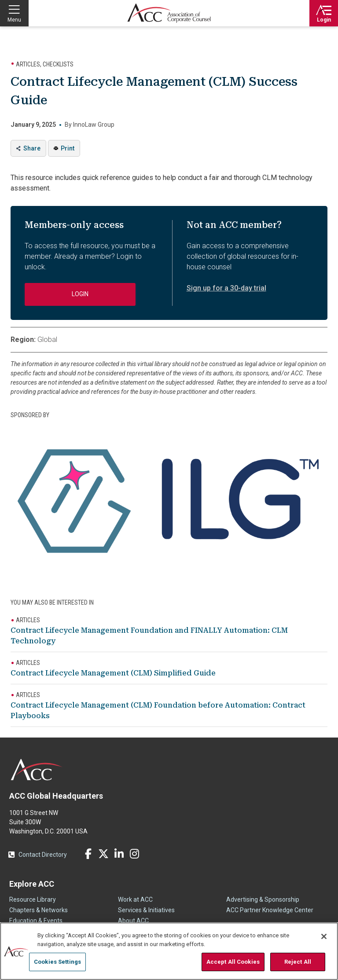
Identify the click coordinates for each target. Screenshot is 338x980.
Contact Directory (43, 855)
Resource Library (33, 899)
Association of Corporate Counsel (169, 13)
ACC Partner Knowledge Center (270, 910)
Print (68, 148)
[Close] (324, 936)
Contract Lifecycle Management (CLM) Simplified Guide (113, 673)
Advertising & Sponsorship (263, 899)
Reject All (298, 962)
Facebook (88, 854)
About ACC (133, 921)
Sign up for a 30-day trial (226, 288)
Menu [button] (14, 20)
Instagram (134, 854)
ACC (37, 770)
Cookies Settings (57, 962)
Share (32, 148)
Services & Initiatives (146, 910)
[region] (169, 951)
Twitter (103, 854)
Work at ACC (135, 899)
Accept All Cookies (233, 962)
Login (324, 20)
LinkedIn (119, 854)
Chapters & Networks (39, 910)
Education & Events (36, 921)
